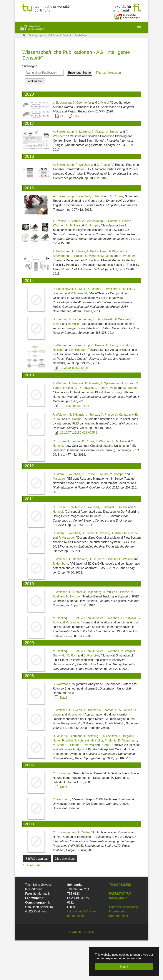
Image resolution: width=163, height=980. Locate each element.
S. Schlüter (110, 599)
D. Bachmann (78, 599)
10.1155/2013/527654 (71, 446)
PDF (60, 156)
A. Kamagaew (124, 454)
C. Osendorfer (82, 142)
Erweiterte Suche (79, 112)
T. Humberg (60, 603)
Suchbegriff (30, 106)
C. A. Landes (124, 750)
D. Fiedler (88, 573)
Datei (60, 737)
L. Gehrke (79, 291)
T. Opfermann (110, 423)
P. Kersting (91, 776)
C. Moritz (111, 780)
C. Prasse (98, 171)
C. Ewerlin (76, 750)
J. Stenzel (113, 171)
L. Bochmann (62, 291)
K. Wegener (127, 296)
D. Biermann (74, 776)
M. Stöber (59, 784)
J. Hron (86, 658)
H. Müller (72, 265)
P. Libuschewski (63, 328)
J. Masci (103, 142)
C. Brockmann (62, 813)
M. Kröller (97, 780)
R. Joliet (67, 780)
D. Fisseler (92, 423)
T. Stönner (74, 784)
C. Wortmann (61, 724)
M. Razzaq (127, 423)
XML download (65, 898)
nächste (35, 905)
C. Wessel (126, 599)
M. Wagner (130, 428)
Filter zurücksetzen (108, 112)
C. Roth (100, 428)
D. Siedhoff (94, 328)
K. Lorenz (125, 261)
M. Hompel (92, 265)
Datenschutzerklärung (124, 946)
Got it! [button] (124, 967)
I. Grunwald (85, 428)
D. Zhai (105, 784)
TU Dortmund (120, 924)
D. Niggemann (128, 780)
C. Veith (112, 428)
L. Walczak (76, 423)
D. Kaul (80, 328)
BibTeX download (37, 898)
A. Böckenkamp (63, 171)
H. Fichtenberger (80, 359)
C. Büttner (91, 750)
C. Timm (112, 385)
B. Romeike (91, 695)
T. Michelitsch (109, 776)
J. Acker (98, 658)
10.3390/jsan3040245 (71, 407)
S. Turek (74, 658)
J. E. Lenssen (62, 142)
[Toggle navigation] (139, 28)
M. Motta (107, 296)
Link (73, 156)
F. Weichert (83, 204)
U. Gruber (95, 599)
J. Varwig (88, 784)
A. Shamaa (106, 750)
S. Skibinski (77, 454)
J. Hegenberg (92, 632)
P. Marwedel (79, 333)
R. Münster (69, 428)
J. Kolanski (82, 780)
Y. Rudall (98, 236)
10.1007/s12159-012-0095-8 (75, 472)
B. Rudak (111, 261)
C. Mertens (83, 171)
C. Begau (125, 776)
